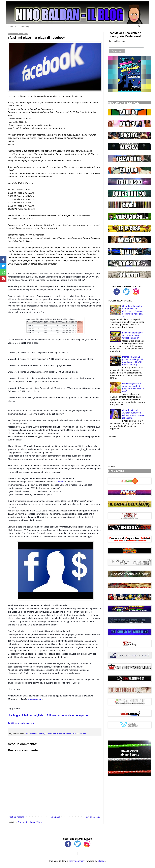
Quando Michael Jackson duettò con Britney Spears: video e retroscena (133, 414)
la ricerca (60, 482)
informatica (53, 733)
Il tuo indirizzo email (118, 41)
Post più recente (16, 817)
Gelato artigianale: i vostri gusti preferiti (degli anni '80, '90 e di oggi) (133, 387)
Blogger (101, 861)
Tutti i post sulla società (21, 723)
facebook (34, 733)
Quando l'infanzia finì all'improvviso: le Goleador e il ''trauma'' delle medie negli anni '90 (133, 311)
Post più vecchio (93, 817)
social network (72, 733)
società (83, 733)
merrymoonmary (77, 861)
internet (62, 733)
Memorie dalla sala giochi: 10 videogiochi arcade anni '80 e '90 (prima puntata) (133, 361)
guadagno (43, 733)
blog (27, 733)
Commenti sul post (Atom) (30, 822)
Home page (55, 817)
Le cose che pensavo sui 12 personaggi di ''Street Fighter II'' (132, 335)
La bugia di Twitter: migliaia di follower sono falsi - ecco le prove (49, 715)
